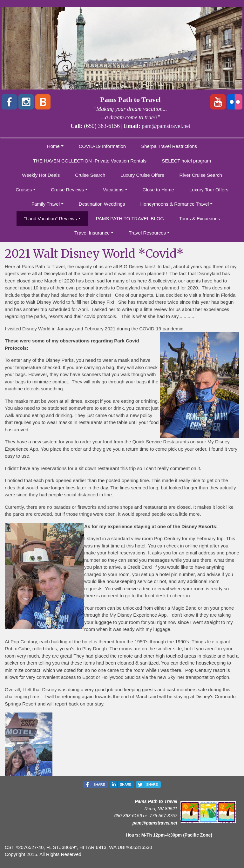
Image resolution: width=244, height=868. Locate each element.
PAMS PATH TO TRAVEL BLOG (130, 219)
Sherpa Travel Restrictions (169, 146)
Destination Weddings (102, 204)
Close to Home (158, 190)
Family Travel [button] (46, 204)
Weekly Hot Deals (41, 175)
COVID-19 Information (102, 146)
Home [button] (53, 146)
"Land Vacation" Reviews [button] (51, 219)
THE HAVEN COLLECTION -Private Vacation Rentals (90, 161)
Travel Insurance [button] (92, 233)
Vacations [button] (113, 190)
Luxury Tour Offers (209, 190)
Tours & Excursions (200, 219)
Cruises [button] (24, 190)
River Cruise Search (201, 175)
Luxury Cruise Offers (142, 175)
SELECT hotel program (186, 161)
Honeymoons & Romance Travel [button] (174, 204)
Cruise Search (90, 175)
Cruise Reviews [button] (67, 190)
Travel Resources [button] (147, 233)
